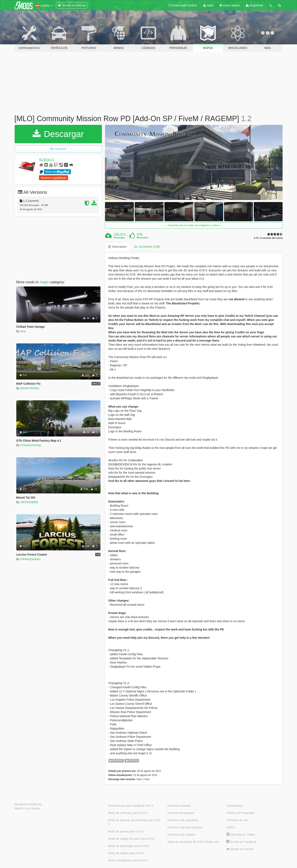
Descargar (58, 134)
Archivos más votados (181, 835)
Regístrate (255, 5)
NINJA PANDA (30, 388)
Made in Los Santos (27, 808)
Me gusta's (143, 238)
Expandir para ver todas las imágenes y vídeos (194, 225)
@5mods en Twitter (241, 835)
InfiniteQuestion (30, 559)
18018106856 (29, 502)
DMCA (231, 827)
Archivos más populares (183, 820)
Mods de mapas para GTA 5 (126, 853)
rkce (23, 331)
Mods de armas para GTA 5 (126, 831)
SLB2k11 (47, 160)
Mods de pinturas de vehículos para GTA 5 (134, 822)
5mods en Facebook (242, 842)
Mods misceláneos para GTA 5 (128, 860)
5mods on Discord (240, 849)
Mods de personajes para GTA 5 (129, 846)
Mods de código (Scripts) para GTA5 (131, 839)
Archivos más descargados (185, 827)
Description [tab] (118, 247)
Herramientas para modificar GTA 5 (131, 806)
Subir (208, 5)
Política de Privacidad (240, 813)
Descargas (119, 238)
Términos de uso (237, 820)
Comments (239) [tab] (147, 247)
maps (44, 282)
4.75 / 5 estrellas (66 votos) (268, 238)
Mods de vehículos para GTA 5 (128, 813)
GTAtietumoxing (31, 445)
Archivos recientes (179, 806)
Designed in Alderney (28, 804)
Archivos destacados (181, 813)
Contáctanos (235, 806)
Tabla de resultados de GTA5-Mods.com (193, 842)
